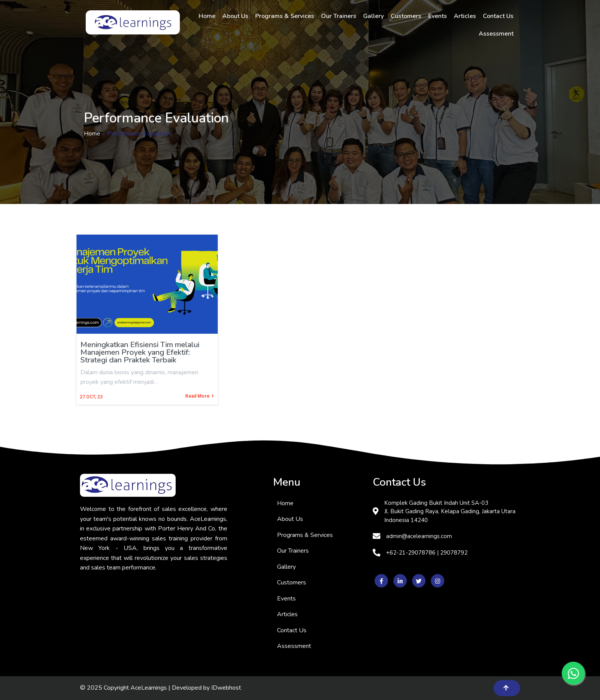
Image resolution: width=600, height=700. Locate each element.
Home (92, 134)
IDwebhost (226, 688)
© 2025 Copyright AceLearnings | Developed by (146, 688)
